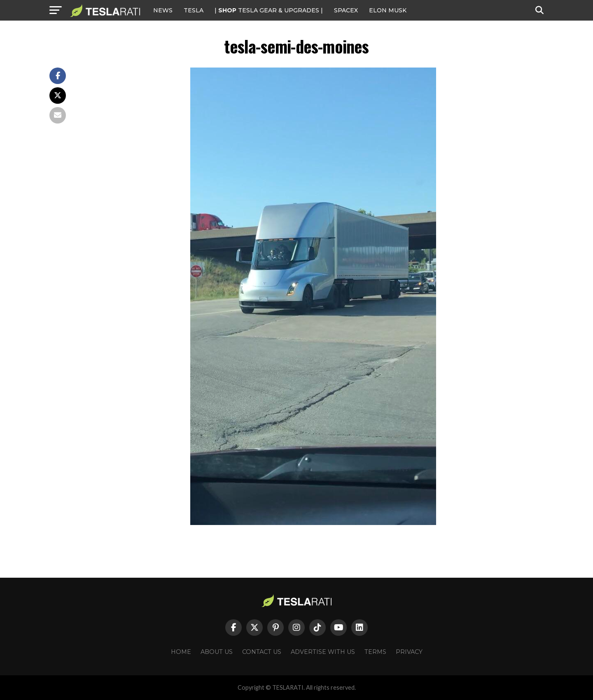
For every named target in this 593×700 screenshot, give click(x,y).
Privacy (409, 652)
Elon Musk (388, 10)
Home (181, 652)
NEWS (163, 10)
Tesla (194, 10)
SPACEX (346, 10)
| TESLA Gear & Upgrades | (269, 10)
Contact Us (262, 652)
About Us (217, 652)
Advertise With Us (323, 652)
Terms (375, 652)
